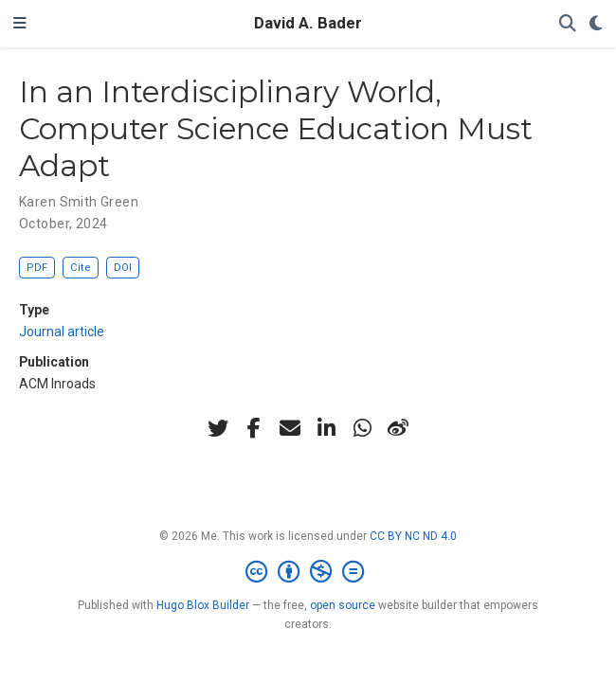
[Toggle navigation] (20, 24)
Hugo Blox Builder (203, 605)
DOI (123, 268)
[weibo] (398, 428)
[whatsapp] (362, 428)
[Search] (568, 24)
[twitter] (218, 428)
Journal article (62, 332)
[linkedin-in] (326, 428)
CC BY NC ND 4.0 (413, 536)
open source (343, 605)
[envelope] (290, 428)
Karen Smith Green (79, 202)
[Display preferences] (596, 24)
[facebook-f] (254, 428)
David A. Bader (308, 23)
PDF (37, 268)
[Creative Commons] (308, 572)
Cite (81, 268)
